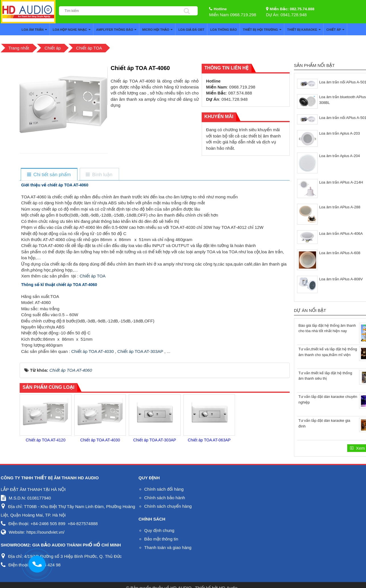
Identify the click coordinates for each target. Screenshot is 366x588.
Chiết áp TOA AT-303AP (140, 351)
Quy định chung (159, 530)
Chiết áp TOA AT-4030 (92, 351)
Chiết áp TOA (92, 276)
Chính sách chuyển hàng (168, 506)
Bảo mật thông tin (161, 539)
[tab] (49, 175)
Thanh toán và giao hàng (168, 547)
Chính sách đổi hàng (164, 489)
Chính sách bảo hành (164, 498)
